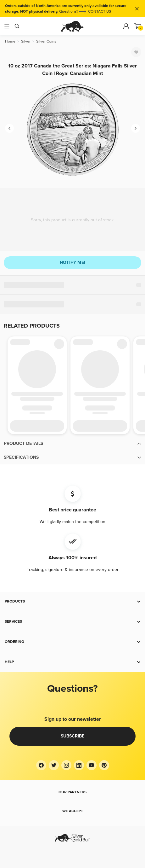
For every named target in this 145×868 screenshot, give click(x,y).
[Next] (136, 128)
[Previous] (9, 128)
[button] (72, 444)
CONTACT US (100, 12)
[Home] (10, 41)
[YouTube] (92, 765)
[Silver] (26, 41)
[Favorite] (136, 52)
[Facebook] (41, 765)
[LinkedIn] (79, 765)
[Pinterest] (104, 765)
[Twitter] (54, 765)
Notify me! (73, 262)
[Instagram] (66, 765)
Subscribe (72, 736)
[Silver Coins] (46, 41)
